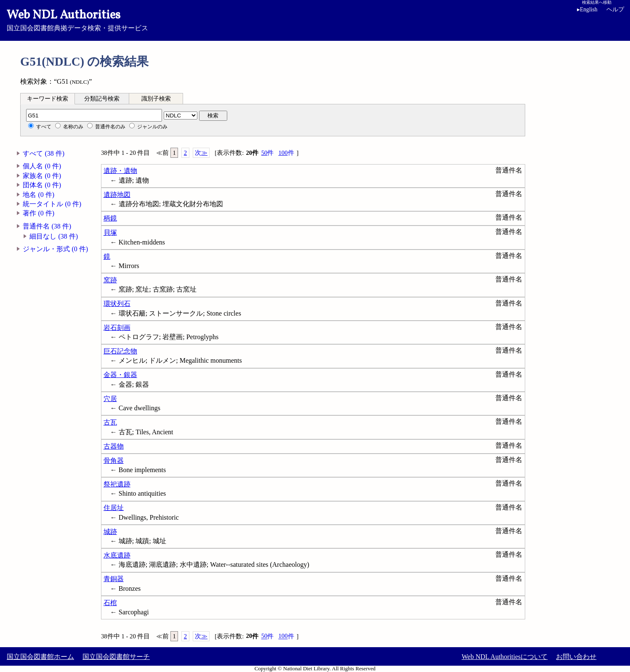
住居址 (114, 508)
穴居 (110, 399)
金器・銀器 (120, 375)
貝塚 (110, 232)
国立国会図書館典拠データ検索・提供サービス (315, 19)
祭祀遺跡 (117, 484)
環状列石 (117, 304)
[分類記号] (94, 115)
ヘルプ (615, 9)
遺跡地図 (117, 195)
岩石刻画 (117, 328)
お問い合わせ (576, 657)
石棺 (110, 603)
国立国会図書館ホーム (40, 657)
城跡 (110, 532)
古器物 (114, 446)
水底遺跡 (117, 555)
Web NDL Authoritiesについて (505, 657)
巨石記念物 (120, 351)
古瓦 (110, 422)
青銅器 (114, 579)
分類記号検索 (102, 99)
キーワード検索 (48, 99)
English (587, 9)
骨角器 (114, 461)
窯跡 (110, 280)
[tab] (48, 98)
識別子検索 (156, 99)
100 (286, 153)
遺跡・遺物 (120, 171)
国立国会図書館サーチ (116, 657)
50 (268, 153)
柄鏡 (110, 218)
